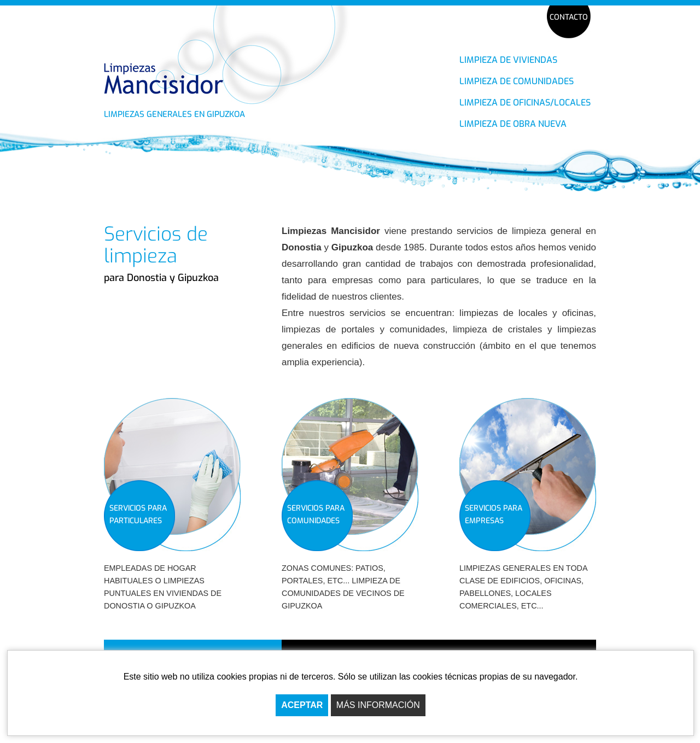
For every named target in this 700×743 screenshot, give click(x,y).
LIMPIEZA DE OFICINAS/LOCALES (525, 103)
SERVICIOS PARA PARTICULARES (138, 514)
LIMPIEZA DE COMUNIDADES (517, 81)
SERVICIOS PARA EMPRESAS (494, 514)
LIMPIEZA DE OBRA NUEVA (513, 124)
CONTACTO (569, 17)
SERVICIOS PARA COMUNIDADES (316, 514)
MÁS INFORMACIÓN (378, 705)
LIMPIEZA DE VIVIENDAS (508, 60)
